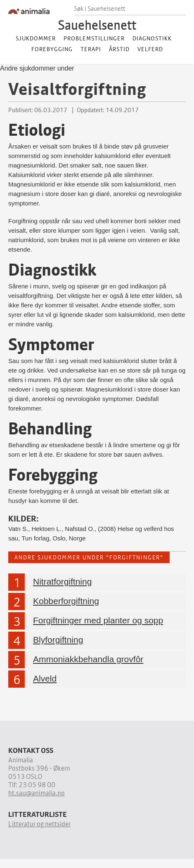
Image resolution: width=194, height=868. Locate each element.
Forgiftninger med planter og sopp (98, 620)
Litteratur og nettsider (39, 824)
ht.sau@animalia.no (37, 793)
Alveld (45, 678)
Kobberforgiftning (66, 601)
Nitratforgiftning (62, 581)
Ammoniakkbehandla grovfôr (88, 659)
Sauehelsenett (97, 25)
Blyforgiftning (58, 640)
